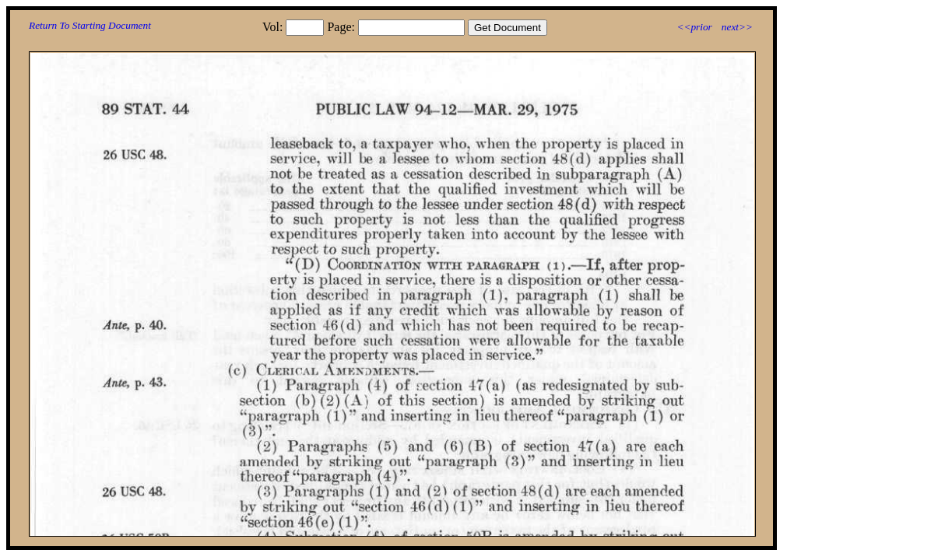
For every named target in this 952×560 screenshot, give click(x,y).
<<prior (694, 27)
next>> (737, 27)
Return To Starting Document (90, 25)
